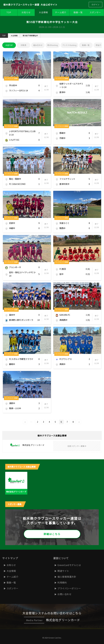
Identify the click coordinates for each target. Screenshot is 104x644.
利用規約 (62, 582)
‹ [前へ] (25, 422)
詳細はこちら (52, 534)
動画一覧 (78, 12)
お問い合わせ (64, 594)
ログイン (96, 4)
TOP (9, 12)
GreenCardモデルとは (69, 565)
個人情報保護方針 (67, 577)
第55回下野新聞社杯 (30, 36)
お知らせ (26, 12)
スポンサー (95, 12)
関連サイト (63, 571)
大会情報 (43, 12)
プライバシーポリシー (69, 588)
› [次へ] (79, 422)
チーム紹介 (61, 12)
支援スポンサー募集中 (77, 446)
